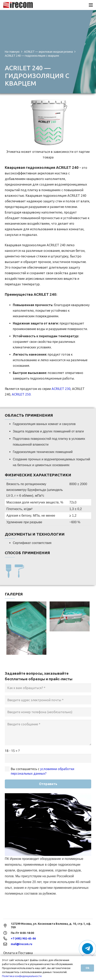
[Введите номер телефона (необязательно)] (48, 712)
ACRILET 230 (61, 389)
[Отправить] (48, 784)
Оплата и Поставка (18, 953)
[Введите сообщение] (48, 733)
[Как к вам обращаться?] (48, 688)
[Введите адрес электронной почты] (48, 700)
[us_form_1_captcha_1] (48, 758)
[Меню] (91, 5)
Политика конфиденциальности (22, 976)
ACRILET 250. (21, 394)
